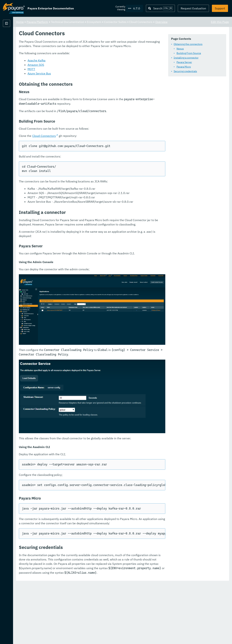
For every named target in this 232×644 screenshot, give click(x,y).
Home (65, 22)
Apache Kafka (82, 110)
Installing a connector (82, 67)
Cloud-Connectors (89, 185)
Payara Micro (79, 76)
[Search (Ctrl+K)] (160, 8)
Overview (67, 26)
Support (220, 8)
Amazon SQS (81, 114)
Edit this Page (220, 22)
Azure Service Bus (84, 123)
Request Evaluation (193, 8)
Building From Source (85, 63)
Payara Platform (14, 36)
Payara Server (80, 72)
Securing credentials (81, 81)
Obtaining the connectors (84, 54)
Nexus (76, 58)
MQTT (76, 119)
